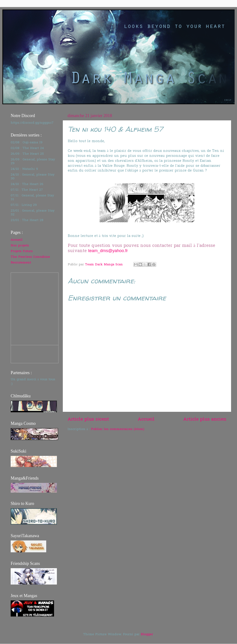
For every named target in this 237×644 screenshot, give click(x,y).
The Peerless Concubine (30, 257)
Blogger (147, 635)
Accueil (146, 420)
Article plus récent (88, 420)
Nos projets (20, 246)
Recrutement (21, 263)
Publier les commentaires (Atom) (118, 429)
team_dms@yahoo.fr (108, 251)
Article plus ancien (205, 420)
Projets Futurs (22, 251)
